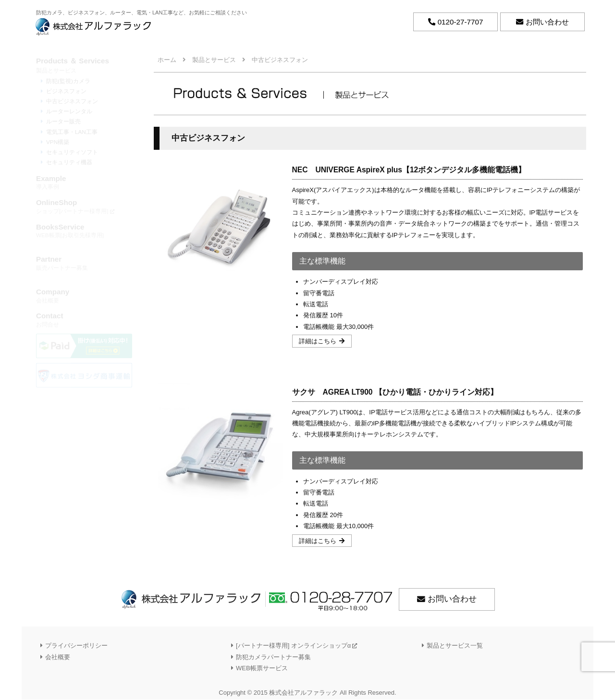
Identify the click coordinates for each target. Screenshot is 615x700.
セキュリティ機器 (69, 162)
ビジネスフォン (66, 91)
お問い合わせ (452, 600)
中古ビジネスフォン (72, 101)
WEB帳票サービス (262, 669)
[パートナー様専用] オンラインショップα (296, 646)
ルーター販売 (63, 121)
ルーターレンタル (69, 111)
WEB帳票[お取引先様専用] (84, 231)
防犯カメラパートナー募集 (273, 658)
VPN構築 (58, 142)
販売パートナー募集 (84, 263)
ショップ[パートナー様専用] (84, 206)
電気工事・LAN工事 (72, 132)
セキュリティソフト (72, 152)
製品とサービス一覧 (455, 646)
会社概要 (84, 296)
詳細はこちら (318, 342)
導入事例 (84, 182)
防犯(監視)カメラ (68, 81)
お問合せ (84, 320)
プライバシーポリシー (76, 646)
